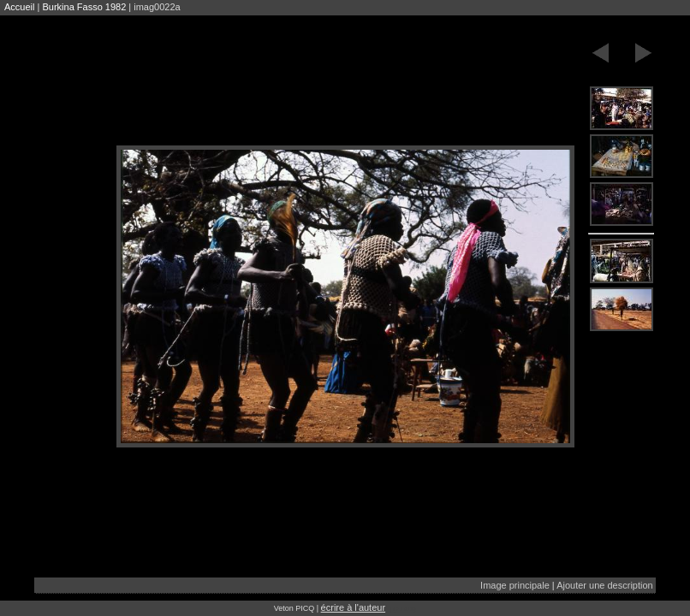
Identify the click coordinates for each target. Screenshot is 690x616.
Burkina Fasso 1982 (84, 7)
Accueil (19, 7)
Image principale (515, 585)
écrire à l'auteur (353, 607)
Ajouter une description (605, 585)
